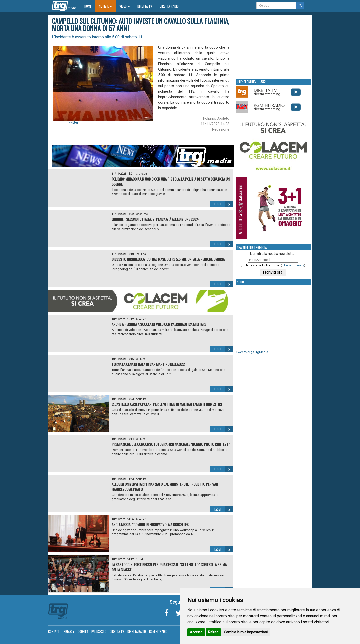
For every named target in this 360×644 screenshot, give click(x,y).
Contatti (54, 631)
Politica (141, 254)
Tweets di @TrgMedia (252, 352)
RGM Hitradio (158, 631)
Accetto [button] (196, 632)
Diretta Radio (169, 6)
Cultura (141, 359)
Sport (139, 559)
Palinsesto (99, 631)
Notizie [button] (105, 6)
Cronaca (141, 174)
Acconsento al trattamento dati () (275, 265)
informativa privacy (293, 265)
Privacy (69, 631)
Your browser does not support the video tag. (273, 46)
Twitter (73, 122)
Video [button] (125, 6)
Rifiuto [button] (213, 632)
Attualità (141, 319)
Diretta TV (145, 6)
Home (90, 6)
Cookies (83, 631)
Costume (142, 214)
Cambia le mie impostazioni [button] (246, 632)
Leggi (224, 204)
